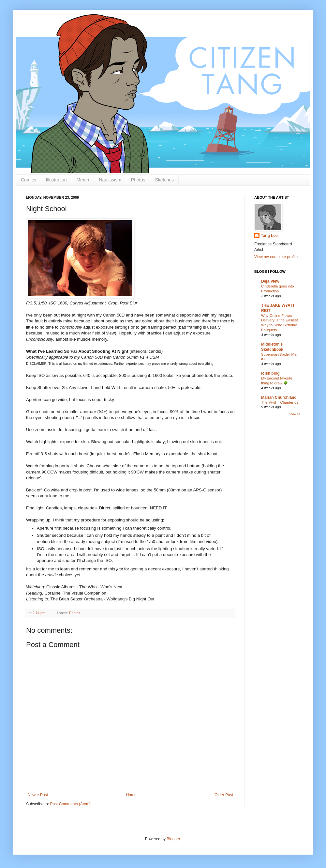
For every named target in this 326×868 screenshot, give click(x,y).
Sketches (164, 180)
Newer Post (38, 795)
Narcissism (110, 180)
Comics (29, 180)
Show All (294, 414)
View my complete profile (276, 257)
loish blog (270, 373)
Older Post (224, 795)
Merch (83, 180)
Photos (138, 180)
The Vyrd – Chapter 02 (280, 402)
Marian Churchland (279, 397)
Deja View (270, 281)
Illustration (56, 180)
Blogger (173, 839)
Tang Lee (269, 236)
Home (131, 795)
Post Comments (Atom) (70, 804)
